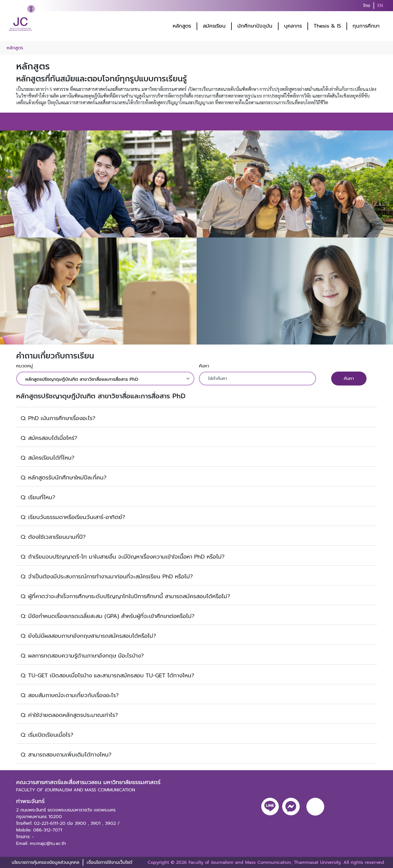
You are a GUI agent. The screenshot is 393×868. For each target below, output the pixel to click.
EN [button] (380, 6)
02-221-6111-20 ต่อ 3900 (60, 823)
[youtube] (315, 807)
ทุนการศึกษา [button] (366, 26)
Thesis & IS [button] (327, 26)
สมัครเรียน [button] (214, 26)
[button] (197, 417)
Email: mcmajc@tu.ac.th (41, 843)
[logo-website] (22, 20)
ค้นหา (204, 366)
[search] (390, 6)
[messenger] (291, 807)
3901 (96, 823)
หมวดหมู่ (25, 366)
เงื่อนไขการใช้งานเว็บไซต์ (109, 862)
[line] (270, 807)
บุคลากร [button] (293, 26)
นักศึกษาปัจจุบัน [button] (255, 26)
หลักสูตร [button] (182, 26)
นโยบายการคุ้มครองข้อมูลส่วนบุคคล (46, 862)
